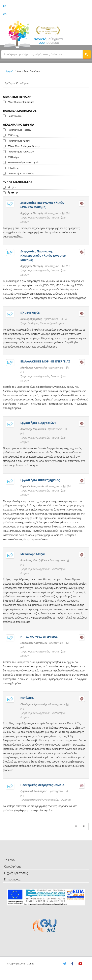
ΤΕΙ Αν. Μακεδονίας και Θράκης (24, 146)
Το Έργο (9, 860)
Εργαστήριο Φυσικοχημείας (40, 480)
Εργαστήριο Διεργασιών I (38, 423)
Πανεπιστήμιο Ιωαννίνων (21, 152)
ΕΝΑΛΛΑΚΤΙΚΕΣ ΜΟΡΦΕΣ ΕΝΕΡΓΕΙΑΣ (45, 361)
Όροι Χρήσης (13, 866)
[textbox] (42, 54)
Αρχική (10, 71)
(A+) (14, 192)
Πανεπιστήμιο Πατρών (19, 130)
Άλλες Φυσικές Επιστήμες (21, 102)
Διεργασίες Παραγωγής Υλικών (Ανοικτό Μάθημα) (42, 205)
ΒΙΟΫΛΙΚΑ (27, 698)
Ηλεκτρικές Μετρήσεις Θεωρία (42, 785)
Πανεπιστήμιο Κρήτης (19, 141)
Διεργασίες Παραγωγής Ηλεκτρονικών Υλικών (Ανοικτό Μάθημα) (43, 256)
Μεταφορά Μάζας (33, 554)
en (5, 14)
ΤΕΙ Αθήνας (13, 168)
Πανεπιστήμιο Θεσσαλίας (21, 173)
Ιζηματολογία (30, 313)
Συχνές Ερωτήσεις (16, 873)
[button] (87, 54)
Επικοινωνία (12, 879)
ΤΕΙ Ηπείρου (14, 157)
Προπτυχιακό (15, 116)
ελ (5, 6)
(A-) (12, 187)
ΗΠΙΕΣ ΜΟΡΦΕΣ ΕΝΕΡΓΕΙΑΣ (39, 637)
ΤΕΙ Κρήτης (13, 135)
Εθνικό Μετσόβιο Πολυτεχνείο (23, 162)
